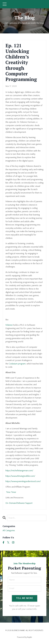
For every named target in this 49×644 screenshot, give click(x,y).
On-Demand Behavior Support (19, 503)
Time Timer (11, 492)
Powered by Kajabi (24, 637)
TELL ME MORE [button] (25, 598)
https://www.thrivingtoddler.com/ (20, 476)
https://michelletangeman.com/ (19, 471)
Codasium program (17, 364)
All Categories (9, 531)
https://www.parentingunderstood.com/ (23, 481)
